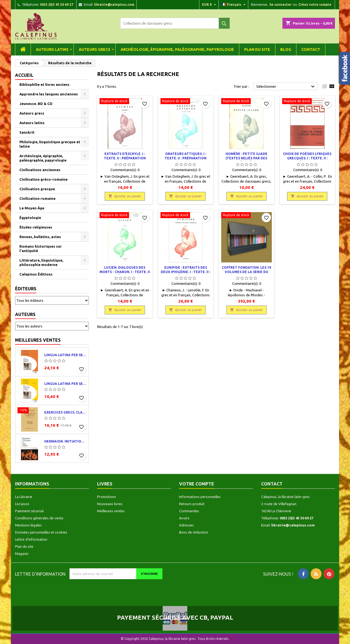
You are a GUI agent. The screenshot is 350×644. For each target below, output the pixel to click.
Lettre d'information (31, 539)
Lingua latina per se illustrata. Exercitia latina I (65, 384)
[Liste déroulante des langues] (234, 5)
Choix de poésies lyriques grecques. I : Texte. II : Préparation (307, 158)
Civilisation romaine (37, 198)
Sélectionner (286, 87)
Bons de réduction (194, 532)
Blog (286, 49)
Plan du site (257, 49)
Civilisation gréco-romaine (43, 179)
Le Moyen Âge (32, 208)
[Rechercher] (175, 23)
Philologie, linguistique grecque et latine (50, 144)
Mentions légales (28, 525)
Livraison (22, 504)
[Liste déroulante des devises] (210, 5)
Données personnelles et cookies (41, 532)
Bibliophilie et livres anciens (44, 84)
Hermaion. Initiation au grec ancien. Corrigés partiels (65, 441)
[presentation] (115, 590)
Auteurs (25, 314)
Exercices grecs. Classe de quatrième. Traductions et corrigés (65, 412)
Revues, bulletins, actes (40, 237)
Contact (311, 49)
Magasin (22, 554)
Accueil (24, 75)
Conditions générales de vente (39, 518)
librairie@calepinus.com (114, 5)
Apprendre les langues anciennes (49, 94)
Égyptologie (30, 218)
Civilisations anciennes (40, 170)
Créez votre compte (315, 5)
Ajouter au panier (125, 196)
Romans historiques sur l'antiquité (41, 248)
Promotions (107, 497)
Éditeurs (26, 289)
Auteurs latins (52, 49)
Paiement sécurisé (29, 511)
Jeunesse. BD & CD (36, 104)
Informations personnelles (200, 497)
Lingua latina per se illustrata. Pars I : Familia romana (65, 355)
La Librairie (24, 497)
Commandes (189, 511)
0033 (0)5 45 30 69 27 (57, 5)
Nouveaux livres (110, 504)
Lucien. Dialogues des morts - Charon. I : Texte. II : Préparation (125, 272)
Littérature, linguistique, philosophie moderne (41, 262)
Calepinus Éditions (36, 274)
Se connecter (280, 5)
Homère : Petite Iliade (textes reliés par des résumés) (247, 158)
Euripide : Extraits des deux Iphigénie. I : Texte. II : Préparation (186, 272)
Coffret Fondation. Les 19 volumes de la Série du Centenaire (246, 272)
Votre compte (197, 484)
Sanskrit (27, 132)
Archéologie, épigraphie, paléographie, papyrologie (177, 49)
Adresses (186, 525)
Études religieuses (36, 227)
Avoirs (184, 518)
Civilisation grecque (37, 189)
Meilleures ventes (38, 340)
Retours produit (192, 504)
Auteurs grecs (95, 49)
